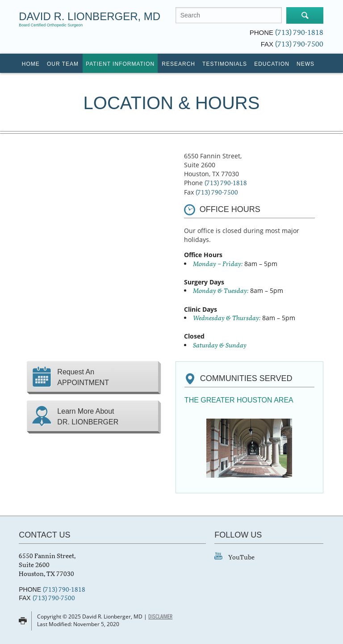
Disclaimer (160, 616)
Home (31, 64)
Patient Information (120, 64)
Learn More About (75, 416)
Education (272, 64)
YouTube (234, 558)
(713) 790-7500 (299, 44)
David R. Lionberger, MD (93, 19)
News (305, 64)
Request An (70, 377)
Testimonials (225, 64)
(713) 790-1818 (299, 33)
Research (178, 64)
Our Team (63, 64)
